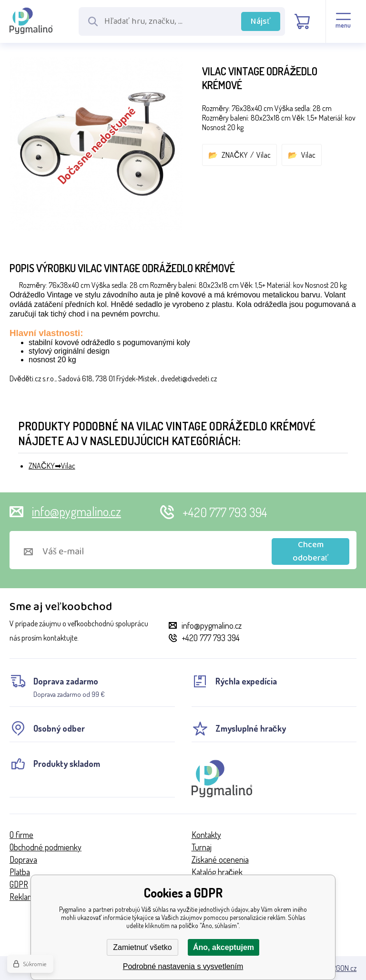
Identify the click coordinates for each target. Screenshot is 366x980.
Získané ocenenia (220, 859)
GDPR (19, 884)
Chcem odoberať (311, 551)
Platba (20, 872)
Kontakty (206, 835)
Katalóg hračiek (217, 872)
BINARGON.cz (337, 968)
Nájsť (261, 21)
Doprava (23, 859)
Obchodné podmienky (46, 847)
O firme (21, 835)
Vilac (264, 155)
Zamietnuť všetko (142, 947)
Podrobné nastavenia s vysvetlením (183, 966)
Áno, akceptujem (224, 947)
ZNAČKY (235, 155)
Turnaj (202, 847)
